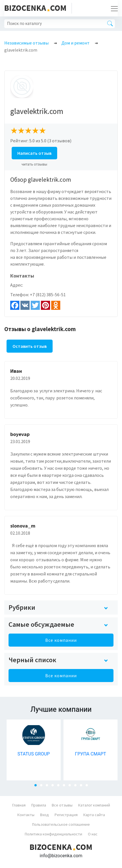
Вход (45, 815)
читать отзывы (35, 164)
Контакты (26, 815)
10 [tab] (88, 787)
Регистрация (66, 815)
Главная (19, 805)
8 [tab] (77, 787)
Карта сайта (94, 815)
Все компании (61, 640)
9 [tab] (83, 787)
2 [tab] (43, 787)
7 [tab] (71, 787)
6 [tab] (66, 787)
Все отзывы (62, 805)
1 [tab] (37, 787)
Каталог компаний (94, 805)
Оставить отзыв (30, 346)
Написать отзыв (34, 153)
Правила (39, 805)
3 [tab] (49, 787)
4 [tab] (54, 787)
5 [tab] (60, 787)
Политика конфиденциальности (53, 834)
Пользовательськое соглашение (61, 824)
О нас (93, 834)
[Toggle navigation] (113, 8)
